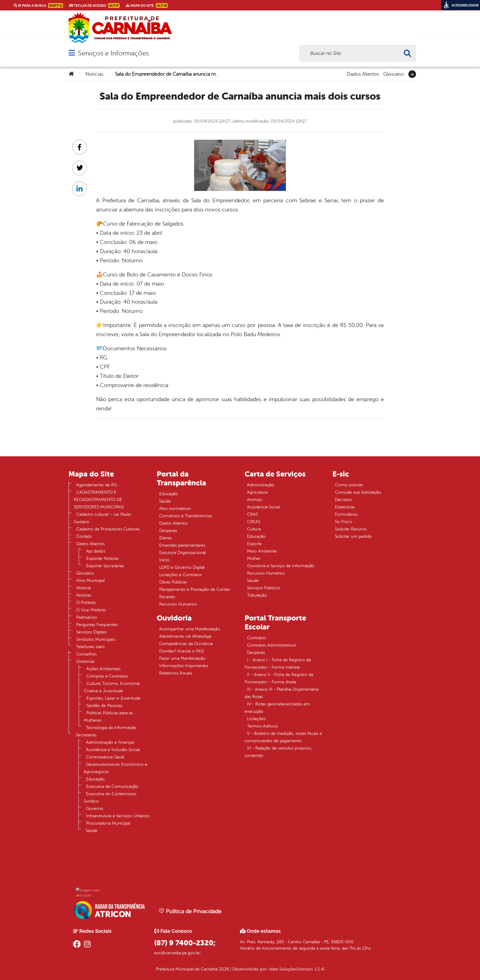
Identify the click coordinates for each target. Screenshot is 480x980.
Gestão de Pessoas (104, 706)
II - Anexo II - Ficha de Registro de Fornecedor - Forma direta (279, 678)
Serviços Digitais (92, 632)
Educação (95, 779)
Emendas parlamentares (182, 545)
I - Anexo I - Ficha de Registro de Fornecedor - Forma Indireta (278, 664)
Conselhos (86, 654)
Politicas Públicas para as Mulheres (108, 717)
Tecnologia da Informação (111, 728)
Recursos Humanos (178, 604)
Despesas (168, 531)
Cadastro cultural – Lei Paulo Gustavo (102, 518)
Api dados (96, 551)
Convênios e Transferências (186, 516)
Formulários (346, 514)
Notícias (94, 74)
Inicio (164, 560)
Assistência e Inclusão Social (113, 750)
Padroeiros (87, 617)
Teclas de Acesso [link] (94, 6)
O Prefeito (86, 603)
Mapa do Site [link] (147, 6)
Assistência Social (263, 507)
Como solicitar (349, 485)
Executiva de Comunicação (112, 786)
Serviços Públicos (264, 588)
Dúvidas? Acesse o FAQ (182, 651)
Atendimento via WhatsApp (185, 636)
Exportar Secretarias (105, 566)
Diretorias (85, 661)
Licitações (256, 719)
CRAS (252, 514)
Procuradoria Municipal (108, 823)
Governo (95, 809)
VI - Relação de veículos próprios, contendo (278, 752)
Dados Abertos (363, 74)
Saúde (92, 831)
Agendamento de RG (97, 485)
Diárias (165, 538)
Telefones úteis (90, 647)
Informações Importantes (184, 666)
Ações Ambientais (103, 669)
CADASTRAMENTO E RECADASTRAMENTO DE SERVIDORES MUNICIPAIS (99, 500)
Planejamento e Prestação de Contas (195, 589)
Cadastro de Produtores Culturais (108, 529)
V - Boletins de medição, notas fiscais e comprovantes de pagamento (283, 737)
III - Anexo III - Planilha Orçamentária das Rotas (281, 693)
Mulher (254, 558)
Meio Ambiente (262, 551)
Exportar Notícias (103, 558)
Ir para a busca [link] (38, 6)
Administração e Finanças (110, 742)
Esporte (254, 544)
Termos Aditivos (262, 726)
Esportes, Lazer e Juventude (113, 698)
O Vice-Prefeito (91, 610)
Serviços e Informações (113, 53)
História (83, 588)
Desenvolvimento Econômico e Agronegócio (115, 768)
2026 (223, 969)
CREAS (254, 522)
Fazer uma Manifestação (182, 658)
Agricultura (257, 492)
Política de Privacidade (190, 911)
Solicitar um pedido (353, 536)
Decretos (344, 500)
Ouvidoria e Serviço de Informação (281, 566)
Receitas (167, 597)
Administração (261, 485)
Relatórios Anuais (176, 673)
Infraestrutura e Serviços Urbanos (118, 816)
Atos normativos (175, 509)
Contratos (257, 638)
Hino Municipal (90, 581)
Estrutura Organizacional (182, 553)
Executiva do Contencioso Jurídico (110, 798)
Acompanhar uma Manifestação (190, 629)
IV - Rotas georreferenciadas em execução (277, 708)
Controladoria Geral (105, 757)
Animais (255, 500)
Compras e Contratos (107, 676)
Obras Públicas (173, 582)
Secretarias (86, 735)
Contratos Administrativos (272, 645)
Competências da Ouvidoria (186, 644)
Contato (84, 536)
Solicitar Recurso (351, 529)
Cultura (254, 529)
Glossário (394, 74)
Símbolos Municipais (96, 639)
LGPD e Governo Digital (182, 567)
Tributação (257, 595)
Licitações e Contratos (180, 575)
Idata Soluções (283, 969)
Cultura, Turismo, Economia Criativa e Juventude (112, 687)
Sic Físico (343, 522)
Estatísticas (345, 507)
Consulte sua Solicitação (358, 492)
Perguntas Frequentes (97, 625)
